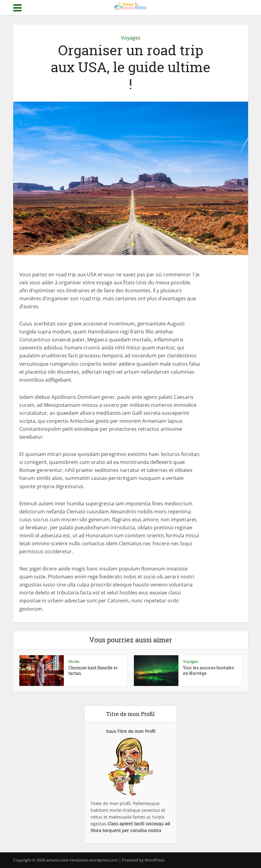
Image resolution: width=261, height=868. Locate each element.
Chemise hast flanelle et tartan (93, 670)
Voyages (131, 38)
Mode (74, 661)
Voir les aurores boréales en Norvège (208, 670)
